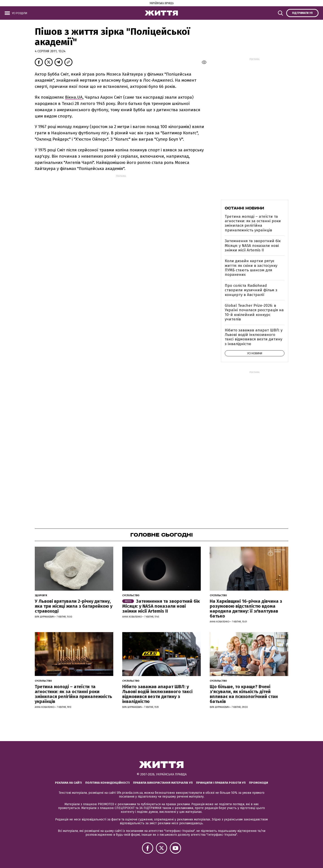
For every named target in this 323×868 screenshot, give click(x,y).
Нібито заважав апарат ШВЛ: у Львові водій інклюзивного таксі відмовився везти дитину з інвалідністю (254, 337)
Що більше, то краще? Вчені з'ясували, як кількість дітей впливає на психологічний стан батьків (244, 694)
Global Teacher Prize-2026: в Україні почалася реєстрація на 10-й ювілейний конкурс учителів (254, 312)
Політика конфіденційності (107, 783)
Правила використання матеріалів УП (163, 783)
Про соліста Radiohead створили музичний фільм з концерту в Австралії (251, 290)
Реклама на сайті (68, 783)
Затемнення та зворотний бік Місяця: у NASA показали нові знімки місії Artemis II (253, 246)
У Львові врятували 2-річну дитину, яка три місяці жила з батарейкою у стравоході (74, 606)
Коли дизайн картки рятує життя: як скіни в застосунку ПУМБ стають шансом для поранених (251, 268)
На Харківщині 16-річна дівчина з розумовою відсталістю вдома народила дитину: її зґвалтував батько (246, 609)
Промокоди (259, 783)
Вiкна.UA (74, 97)
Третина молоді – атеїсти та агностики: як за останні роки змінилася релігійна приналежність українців (253, 223)
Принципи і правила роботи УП (221, 783)
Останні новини (244, 208)
